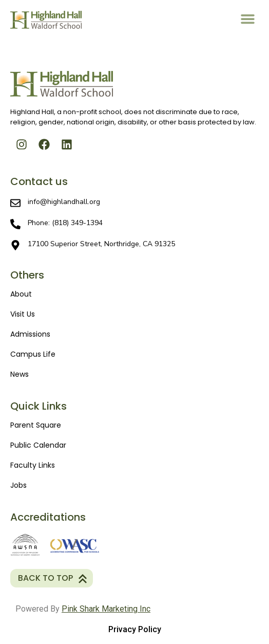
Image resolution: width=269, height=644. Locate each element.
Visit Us (23, 314)
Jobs (18, 485)
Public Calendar (38, 445)
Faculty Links (33, 465)
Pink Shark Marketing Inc (106, 609)
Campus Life (33, 354)
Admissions (30, 334)
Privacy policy (135, 629)
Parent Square (36, 425)
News (20, 374)
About (21, 294)
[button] (248, 19)
